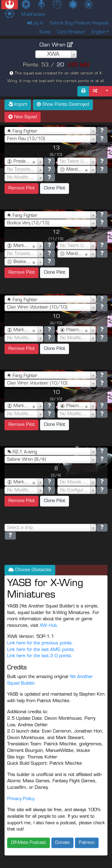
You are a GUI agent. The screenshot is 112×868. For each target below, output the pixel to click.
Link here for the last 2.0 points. (40, 656)
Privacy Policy (21, 799)
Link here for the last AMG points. (41, 650)
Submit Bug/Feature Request (79, 23)
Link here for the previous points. (40, 643)
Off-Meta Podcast (29, 843)
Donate (62, 843)
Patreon (87, 843)
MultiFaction (33, 15)
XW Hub (48, 626)
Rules (45, 32)
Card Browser (71, 32)
